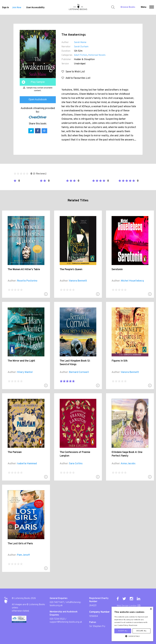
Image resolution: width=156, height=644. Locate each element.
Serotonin (117, 270)
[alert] (132, 624)
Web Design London (127, 606)
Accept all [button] (123, 631)
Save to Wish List (73, 72)
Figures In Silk (120, 361)
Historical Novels (97, 55)
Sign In (5, 8)
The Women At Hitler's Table (24, 270)
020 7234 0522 (57, 619)
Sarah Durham (81, 47)
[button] (152, 7)
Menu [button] (144, 7)
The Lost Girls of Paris (20, 544)
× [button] (151, 609)
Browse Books (128, 7)
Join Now (17, 8)
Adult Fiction (80, 55)
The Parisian (15, 452)
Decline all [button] (141, 631)
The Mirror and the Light (21, 361)
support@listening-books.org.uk (66, 622)
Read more (133, 625)
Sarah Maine (80, 42)
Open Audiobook (38, 100)
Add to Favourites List (76, 78)
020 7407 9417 (57, 602)
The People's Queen (71, 270)
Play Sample (38, 82)
